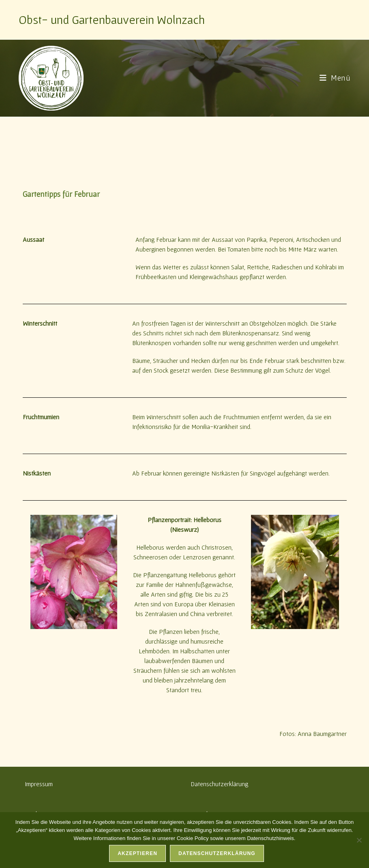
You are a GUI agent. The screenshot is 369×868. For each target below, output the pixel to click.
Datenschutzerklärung (219, 784)
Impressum (39, 784)
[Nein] (359, 840)
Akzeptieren (137, 853)
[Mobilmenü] (335, 78)
